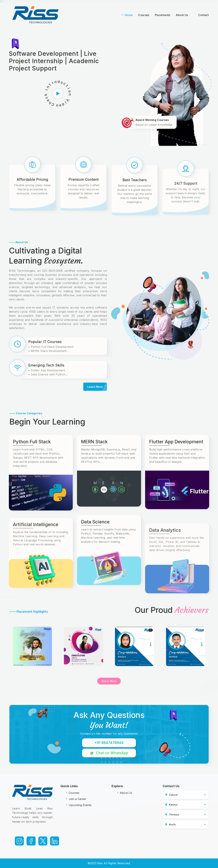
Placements (163, 15)
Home (129, 15)
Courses (144, 15)
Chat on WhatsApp (109, 753)
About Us (182, 15)
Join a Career (76, 799)
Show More (109, 681)
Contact (203, 15)
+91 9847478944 (109, 743)
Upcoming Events (79, 805)
